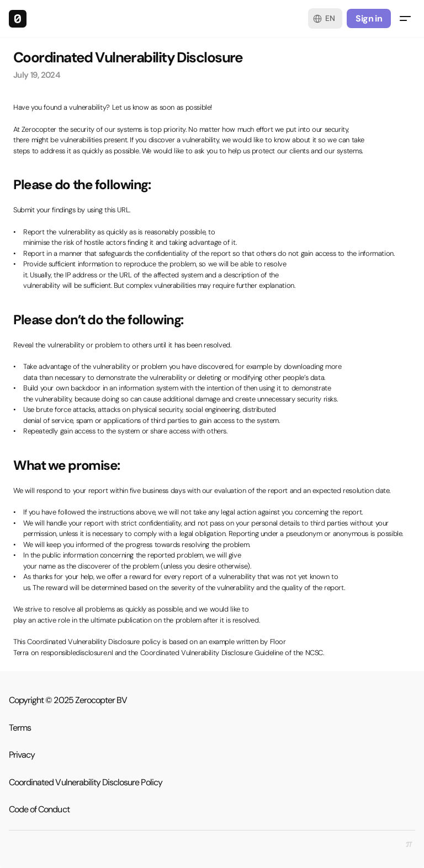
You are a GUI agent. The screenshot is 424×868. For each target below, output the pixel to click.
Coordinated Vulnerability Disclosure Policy (86, 782)
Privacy (22, 755)
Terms (20, 728)
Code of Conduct (39, 809)
